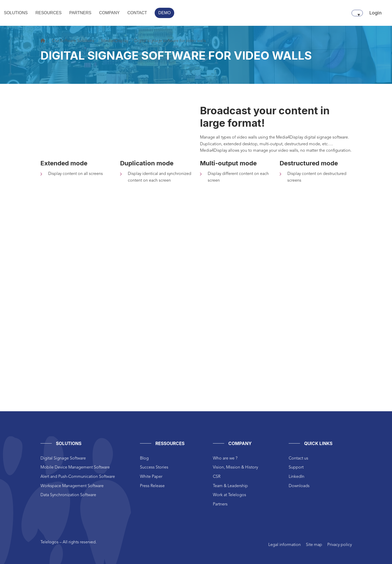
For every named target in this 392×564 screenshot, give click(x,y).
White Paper (151, 477)
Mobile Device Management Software (75, 468)
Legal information (285, 545)
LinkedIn (297, 477)
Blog (144, 458)
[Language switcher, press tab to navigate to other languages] (357, 13)
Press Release (152, 486)
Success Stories (154, 468)
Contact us (298, 458)
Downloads (299, 486)
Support (296, 468)
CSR (217, 477)
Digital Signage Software (63, 458)
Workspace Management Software (72, 486)
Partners (220, 504)
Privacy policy (340, 545)
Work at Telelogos (230, 495)
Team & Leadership (230, 486)
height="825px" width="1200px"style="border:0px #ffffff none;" (196, 315)
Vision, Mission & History (235, 468)
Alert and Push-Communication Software (78, 477)
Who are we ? (225, 458)
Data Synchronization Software (68, 495)
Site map (314, 545)
